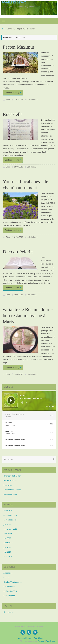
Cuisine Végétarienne (13, 582)
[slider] (29, 410)
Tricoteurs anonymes (12, 490)
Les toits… (8, 485)
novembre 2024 (10, 520)
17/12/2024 (19, 100)
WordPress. (51, 641)
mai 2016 (7, 552)
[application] (29, 401)
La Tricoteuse (9, 587)
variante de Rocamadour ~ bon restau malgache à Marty (28, 316)
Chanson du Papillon (12, 476)
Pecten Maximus (19, 47)
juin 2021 (7, 524)
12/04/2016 (19, 374)
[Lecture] (11, 400)
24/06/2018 (19, 237)
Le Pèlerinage (32, 100)
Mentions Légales (24, 638)
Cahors (7, 577)
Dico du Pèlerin (18, 252)
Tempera (41, 641)
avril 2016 (8, 557)
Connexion (8, 612)
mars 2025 (8, 511)
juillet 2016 (8, 543)
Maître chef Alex (10, 494)
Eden (8, 100)
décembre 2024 (10, 515)
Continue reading (13, 93)
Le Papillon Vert (10, 591)
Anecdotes (8, 573)
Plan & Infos (38, 638)
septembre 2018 (10, 529)
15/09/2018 (19, 167)
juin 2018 (7, 538)
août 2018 (8, 534)
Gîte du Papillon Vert (14, 2)
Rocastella (13, 114)
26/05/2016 (19, 295)
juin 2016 (7, 547)
